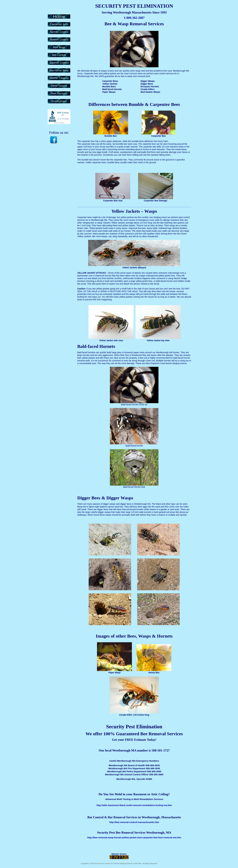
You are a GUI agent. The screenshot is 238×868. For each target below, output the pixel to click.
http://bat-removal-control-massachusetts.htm (134, 822)
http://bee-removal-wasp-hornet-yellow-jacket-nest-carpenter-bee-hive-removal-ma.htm (134, 837)
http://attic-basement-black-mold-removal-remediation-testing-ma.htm (134, 805)
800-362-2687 (135, 18)
